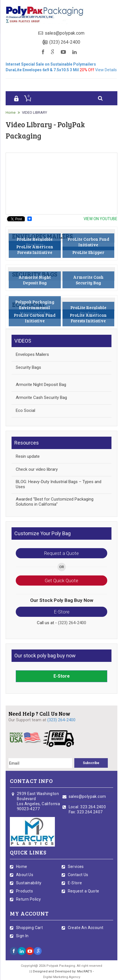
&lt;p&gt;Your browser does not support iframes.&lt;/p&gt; (61, 184)
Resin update (28, 456)
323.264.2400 (93, 807)
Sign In (22, 936)
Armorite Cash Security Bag (41, 398)
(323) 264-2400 (65, 42)
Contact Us (78, 875)
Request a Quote (61, 553)
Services (76, 867)
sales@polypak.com (65, 33)
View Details (106, 70)
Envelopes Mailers (32, 354)
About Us (25, 875)
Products (24, 891)
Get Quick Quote (61, 581)
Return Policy (28, 899)
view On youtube (100, 219)
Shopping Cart (29, 928)
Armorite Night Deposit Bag (41, 385)
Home (11, 112)
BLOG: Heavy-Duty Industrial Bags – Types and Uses (59, 484)
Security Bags (28, 367)
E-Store (62, 612)
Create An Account (86, 928)
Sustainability (29, 883)
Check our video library (37, 469)
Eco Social (25, 410)
